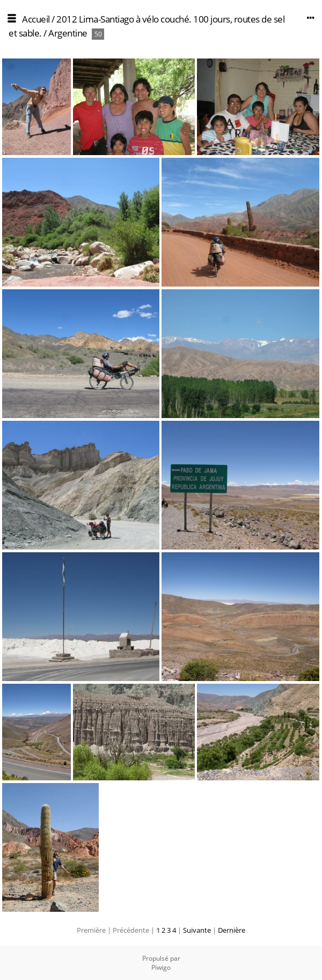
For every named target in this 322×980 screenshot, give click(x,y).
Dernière (232, 930)
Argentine (68, 33)
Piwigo (161, 967)
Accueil (36, 19)
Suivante (197, 930)
